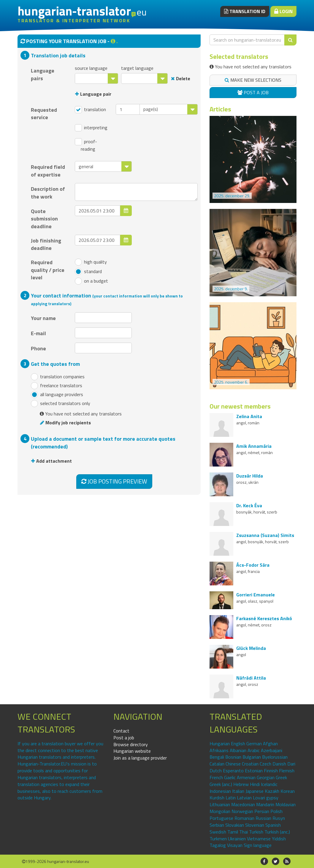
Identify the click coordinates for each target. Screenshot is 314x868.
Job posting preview (114, 481)
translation (90, 110)
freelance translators (57, 386)
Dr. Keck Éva (249, 505)
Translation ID (245, 11)
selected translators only (61, 404)
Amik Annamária (254, 446)
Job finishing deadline (46, 244)
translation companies (58, 377)
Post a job (253, 92)
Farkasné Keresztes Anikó (264, 618)
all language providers (57, 395)
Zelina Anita (249, 416)
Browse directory (131, 744)
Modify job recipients (65, 423)
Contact (121, 731)
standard (88, 272)
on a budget (91, 281)
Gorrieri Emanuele (256, 595)
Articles (220, 109)
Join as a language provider (140, 758)
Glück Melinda (251, 648)
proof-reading (86, 145)
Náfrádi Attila (251, 678)
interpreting (91, 128)
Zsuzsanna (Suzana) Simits (265, 535)
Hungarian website (132, 751)
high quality (91, 262)
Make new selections (253, 80)
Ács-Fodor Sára (253, 565)
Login (283, 11)
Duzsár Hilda (250, 476)
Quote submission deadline (44, 219)
